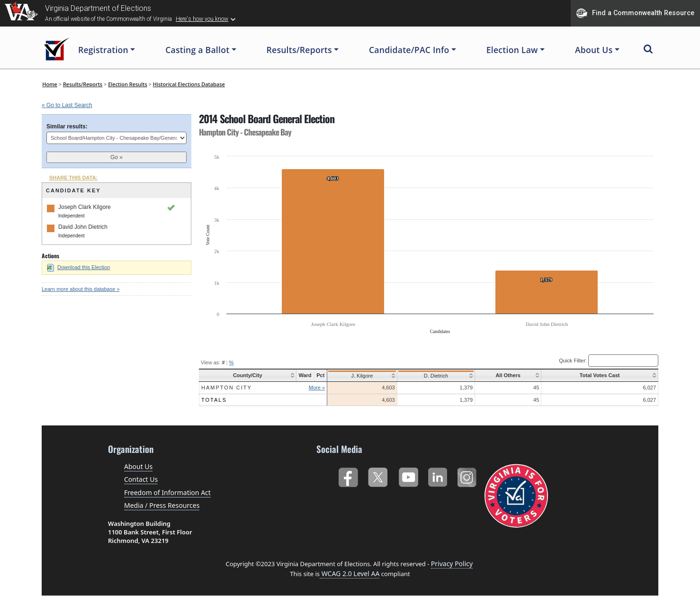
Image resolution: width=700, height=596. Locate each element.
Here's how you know (202, 19)
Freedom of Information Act (167, 492)
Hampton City (227, 388)
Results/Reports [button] (299, 50)
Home (50, 84)
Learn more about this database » (81, 289)
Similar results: (67, 126)
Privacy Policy (452, 564)
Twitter (378, 475)
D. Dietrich (434, 376)
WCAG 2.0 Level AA (350, 573)
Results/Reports (83, 84)
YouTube (408, 475)
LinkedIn (438, 475)
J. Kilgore (361, 376)
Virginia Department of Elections (98, 8)
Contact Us (141, 479)
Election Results (128, 84)
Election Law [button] (512, 50)
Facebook (348, 475)
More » (317, 388)
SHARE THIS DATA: (73, 178)
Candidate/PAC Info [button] (409, 50)
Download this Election (78, 267)
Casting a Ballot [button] (197, 50)
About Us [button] (594, 50)
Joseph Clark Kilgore (85, 207)
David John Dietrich (83, 227)
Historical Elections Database (189, 84)
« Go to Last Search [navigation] (67, 105)
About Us (138, 466)
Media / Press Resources (162, 505)
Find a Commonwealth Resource (635, 13)
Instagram (468, 475)
